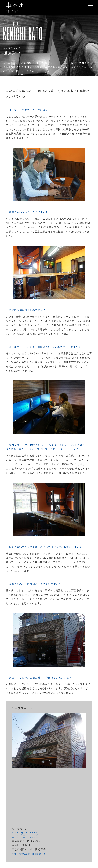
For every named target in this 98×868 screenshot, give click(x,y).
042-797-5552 (25, 835)
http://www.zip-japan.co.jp (28, 854)
